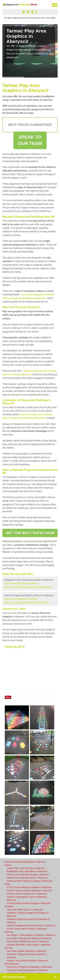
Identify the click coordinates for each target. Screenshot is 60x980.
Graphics (9, 906)
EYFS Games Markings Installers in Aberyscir (29, 887)
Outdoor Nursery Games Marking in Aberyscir (29, 890)
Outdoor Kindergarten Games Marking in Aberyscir (27, 898)
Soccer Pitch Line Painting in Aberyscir (26, 868)
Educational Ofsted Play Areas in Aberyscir (28, 941)
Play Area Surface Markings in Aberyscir (27, 951)
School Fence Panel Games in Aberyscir (27, 929)
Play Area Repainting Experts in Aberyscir (27, 970)
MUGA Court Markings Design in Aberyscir (28, 875)
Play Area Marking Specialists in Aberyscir (25, 862)
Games (8, 865)
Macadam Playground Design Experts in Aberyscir (27, 956)
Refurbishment (12, 964)
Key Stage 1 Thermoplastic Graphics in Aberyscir (31, 935)
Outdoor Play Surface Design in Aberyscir (27, 961)
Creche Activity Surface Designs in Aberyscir (29, 903)
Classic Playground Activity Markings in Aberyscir (31, 926)
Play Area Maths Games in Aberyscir (25, 910)
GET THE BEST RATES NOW (30, 533)
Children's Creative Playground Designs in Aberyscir (28, 914)
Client (7, 884)
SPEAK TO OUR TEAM (30, 140)
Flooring (8, 948)
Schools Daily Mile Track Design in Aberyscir (29, 945)
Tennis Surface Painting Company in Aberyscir (30, 881)
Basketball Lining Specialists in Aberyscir (27, 871)
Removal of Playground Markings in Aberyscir (29, 967)
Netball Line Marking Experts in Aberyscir (27, 878)
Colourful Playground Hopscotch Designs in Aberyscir (28, 921)
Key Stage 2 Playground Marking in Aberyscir (29, 938)
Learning (9, 932)
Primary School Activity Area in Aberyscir (27, 894)
